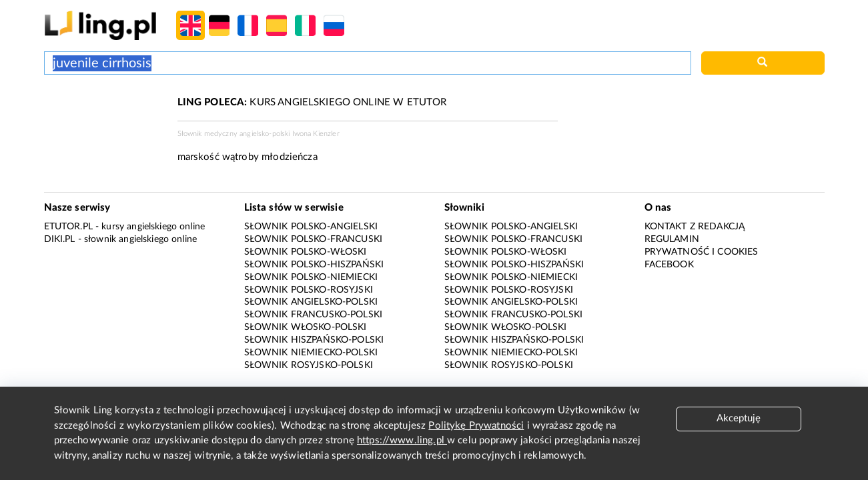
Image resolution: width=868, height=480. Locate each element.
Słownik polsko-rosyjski (309, 290)
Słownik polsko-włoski (306, 252)
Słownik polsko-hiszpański (314, 265)
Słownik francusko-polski (314, 315)
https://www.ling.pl (402, 440)
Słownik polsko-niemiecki (311, 277)
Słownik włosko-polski (306, 327)
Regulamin (672, 239)
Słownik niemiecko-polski (311, 353)
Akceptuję (739, 418)
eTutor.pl (68, 227)
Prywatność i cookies (702, 252)
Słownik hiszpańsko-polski (314, 340)
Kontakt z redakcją (695, 227)
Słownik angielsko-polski (311, 302)
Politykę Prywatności (476, 426)
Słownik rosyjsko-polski (309, 365)
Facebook (669, 265)
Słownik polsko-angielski (311, 227)
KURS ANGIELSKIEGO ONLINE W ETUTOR (312, 102)
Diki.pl (60, 239)
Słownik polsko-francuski (314, 239)
